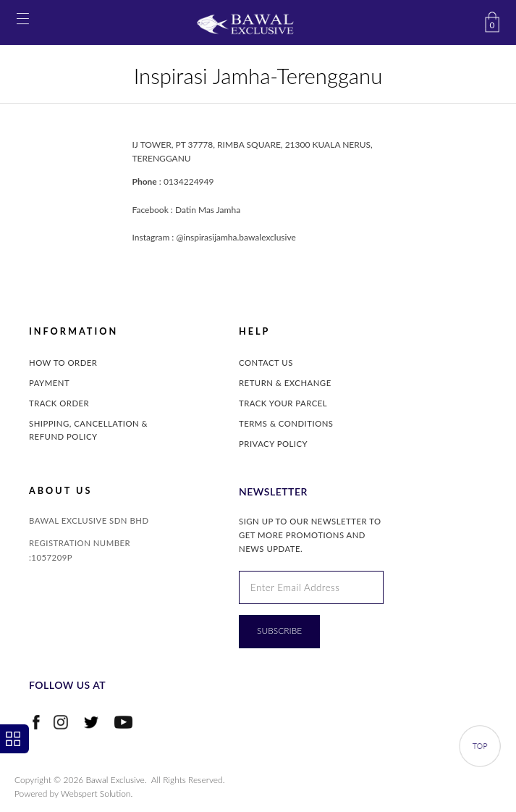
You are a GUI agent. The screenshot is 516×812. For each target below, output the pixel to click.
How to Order (63, 363)
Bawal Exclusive (115, 780)
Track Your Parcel (283, 403)
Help (254, 331)
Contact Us (266, 363)
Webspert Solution (96, 794)
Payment (49, 383)
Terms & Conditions (286, 423)
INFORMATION (73, 331)
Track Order (59, 403)
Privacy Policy (273, 444)
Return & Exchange (285, 383)
